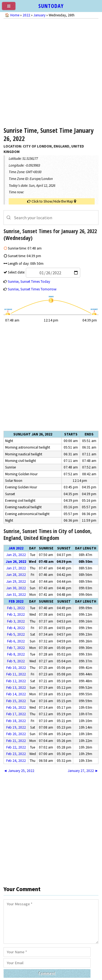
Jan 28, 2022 (16, 575)
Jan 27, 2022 (16, 568)
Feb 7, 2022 (16, 648)
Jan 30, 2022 (16, 588)
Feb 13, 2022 (16, 688)
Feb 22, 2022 (16, 747)
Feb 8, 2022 (16, 654)
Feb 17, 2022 (16, 714)
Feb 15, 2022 (16, 701)
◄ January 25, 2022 (19, 771)
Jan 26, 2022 (16, 562)
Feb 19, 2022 (16, 727)
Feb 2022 (16, 601)
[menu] (11, 8)
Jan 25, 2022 (16, 555)
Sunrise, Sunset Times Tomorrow (32, 289)
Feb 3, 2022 (16, 621)
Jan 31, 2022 (16, 595)
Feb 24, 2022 (16, 761)
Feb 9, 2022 (16, 661)
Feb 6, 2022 (16, 641)
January (39, 15)
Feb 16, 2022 (16, 707)
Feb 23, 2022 (16, 754)
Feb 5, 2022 (16, 634)
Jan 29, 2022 (16, 581)
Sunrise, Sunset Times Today (29, 282)
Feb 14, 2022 (16, 694)
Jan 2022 (16, 548)
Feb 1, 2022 (16, 608)
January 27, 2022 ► (83, 771)
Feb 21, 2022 (16, 741)
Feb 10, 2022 (16, 668)
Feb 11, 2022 (16, 674)
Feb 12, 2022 (16, 681)
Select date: (44, 272)
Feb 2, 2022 (16, 614)
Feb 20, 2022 (16, 734)
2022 (26, 15)
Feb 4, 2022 (16, 628)
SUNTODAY (51, 6)
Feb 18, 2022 (16, 721)
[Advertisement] (51, 71)
